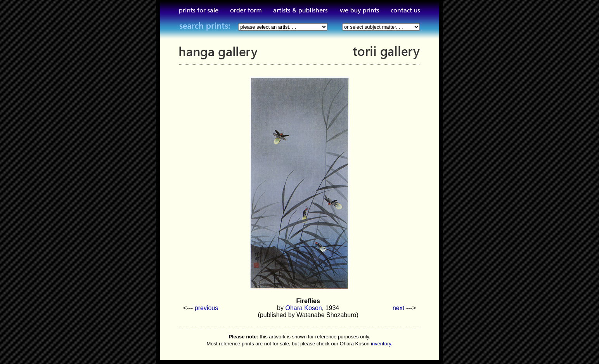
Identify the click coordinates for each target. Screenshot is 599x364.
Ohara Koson (303, 308)
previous (206, 308)
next (398, 308)
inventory (381, 344)
